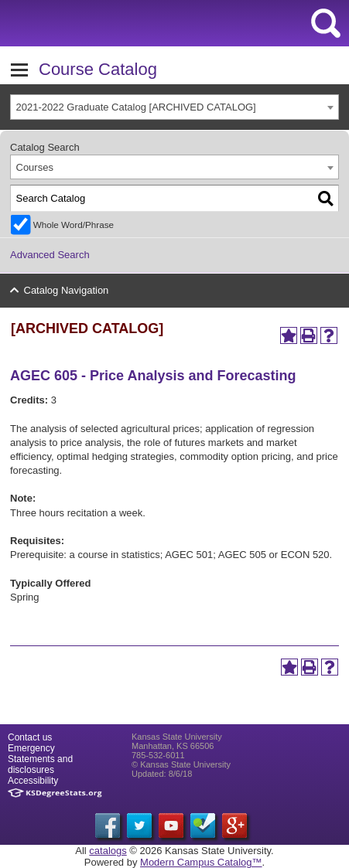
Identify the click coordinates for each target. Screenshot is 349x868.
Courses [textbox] (35, 167)
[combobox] (174, 107)
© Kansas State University (181, 764)
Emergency (31, 748)
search (326, 23)
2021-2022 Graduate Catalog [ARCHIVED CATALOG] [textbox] (136, 107)
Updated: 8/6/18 (162, 774)
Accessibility (33, 781)
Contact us (30, 737)
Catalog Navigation (67, 290)
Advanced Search (50, 255)
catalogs (108, 851)
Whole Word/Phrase (74, 225)
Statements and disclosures (40, 764)
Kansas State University (141, 23)
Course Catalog (98, 69)
